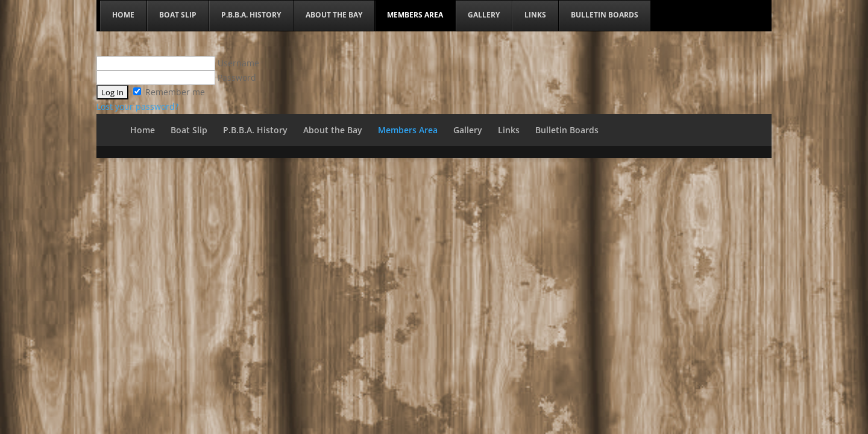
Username (178, 63)
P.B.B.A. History (255, 130)
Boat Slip (189, 130)
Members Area (408, 130)
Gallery (468, 130)
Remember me (169, 92)
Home (143, 130)
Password (176, 77)
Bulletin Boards (567, 130)
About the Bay (333, 130)
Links (509, 130)
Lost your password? (137, 106)
